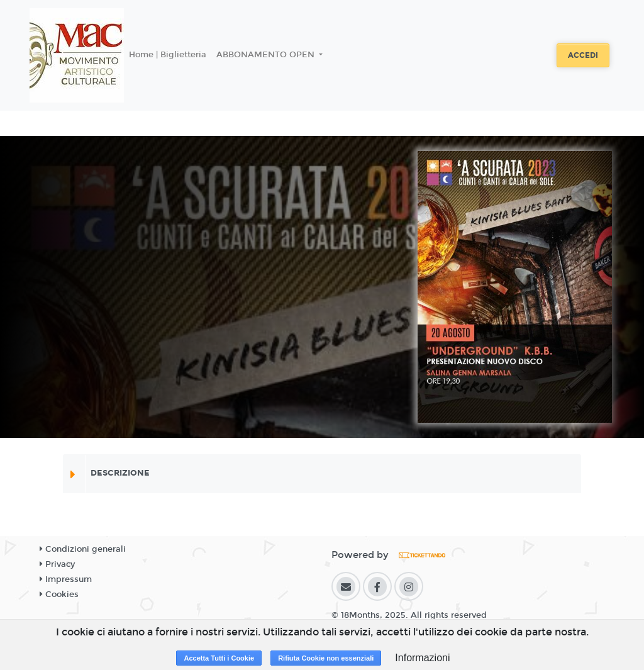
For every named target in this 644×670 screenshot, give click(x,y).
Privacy (57, 564)
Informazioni (422, 658)
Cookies (59, 595)
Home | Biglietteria (168, 55)
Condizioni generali (83, 549)
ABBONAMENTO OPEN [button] (267, 55)
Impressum (66, 579)
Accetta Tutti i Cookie (219, 658)
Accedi (583, 55)
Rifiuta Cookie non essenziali (326, 658)
